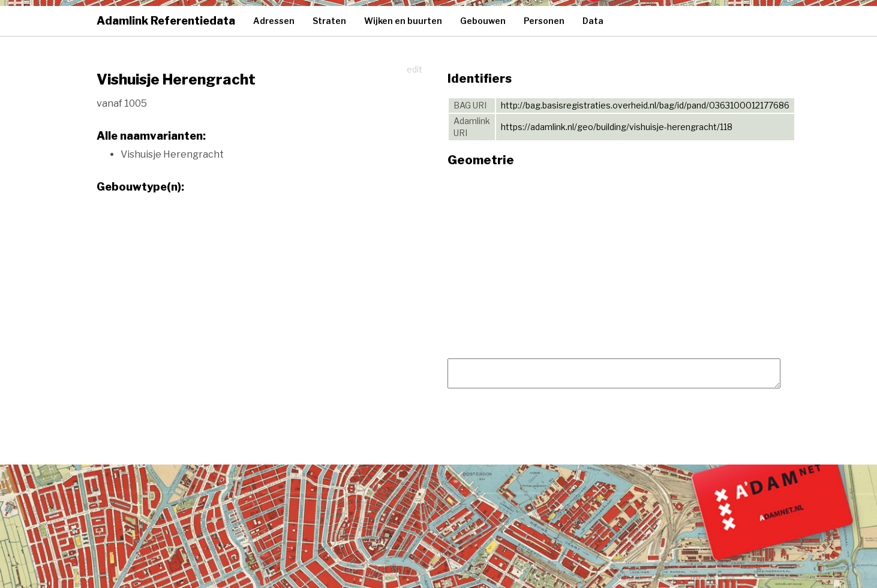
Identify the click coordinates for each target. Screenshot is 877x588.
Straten (329, 21)
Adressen (274, 21)
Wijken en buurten (403, 21)
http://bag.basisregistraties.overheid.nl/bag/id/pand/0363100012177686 (645, 105)
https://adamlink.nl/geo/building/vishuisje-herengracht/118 (617, 127)
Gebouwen (483, 21)
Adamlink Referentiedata (166, 21)
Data (593, 21)
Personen (544, 21)
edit (415, 69)
